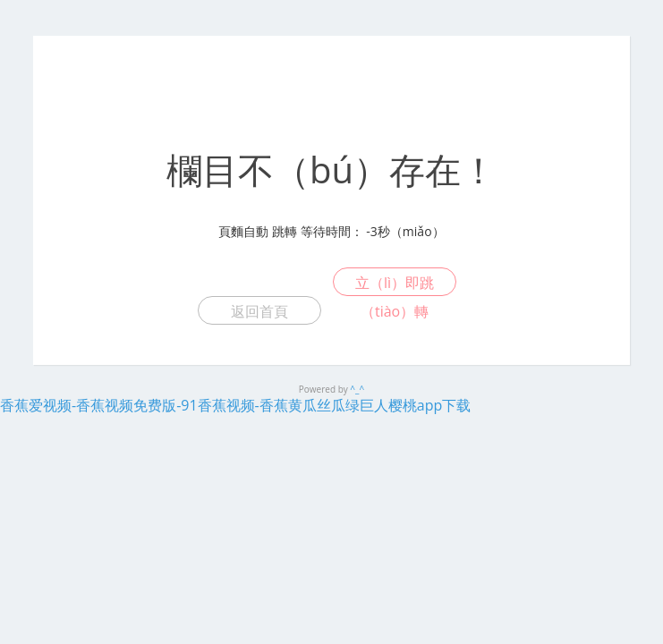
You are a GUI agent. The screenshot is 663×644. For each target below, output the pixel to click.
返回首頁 (259, 311)
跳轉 (285, 231)
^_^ (357, 389)
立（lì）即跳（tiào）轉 (395, 284)
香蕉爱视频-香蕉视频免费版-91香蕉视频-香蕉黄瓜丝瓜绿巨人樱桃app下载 (235, 405)
